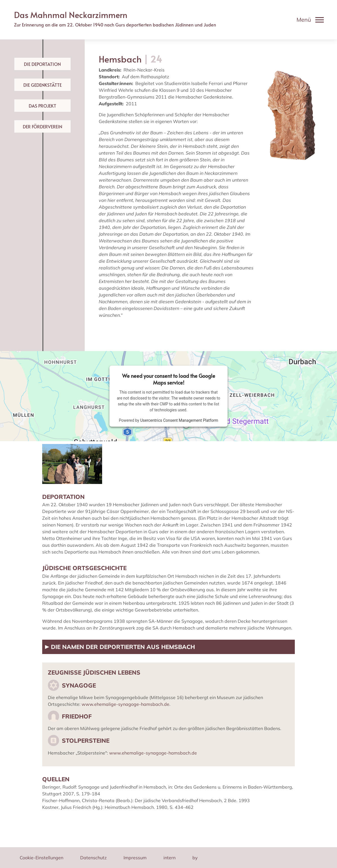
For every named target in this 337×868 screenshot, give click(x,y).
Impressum (135, 858)
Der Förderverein (42, 126)
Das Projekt (42, 106)
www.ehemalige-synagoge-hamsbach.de (125, 704)
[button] (72, 463)
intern (169, 858)
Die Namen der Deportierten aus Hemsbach (122, 647)
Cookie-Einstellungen (41, 858)
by (195, 858)
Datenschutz (93, 858)
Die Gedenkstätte (42, 85)
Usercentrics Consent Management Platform (179, 420)
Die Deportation (42, 64)
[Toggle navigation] (310, 20)
